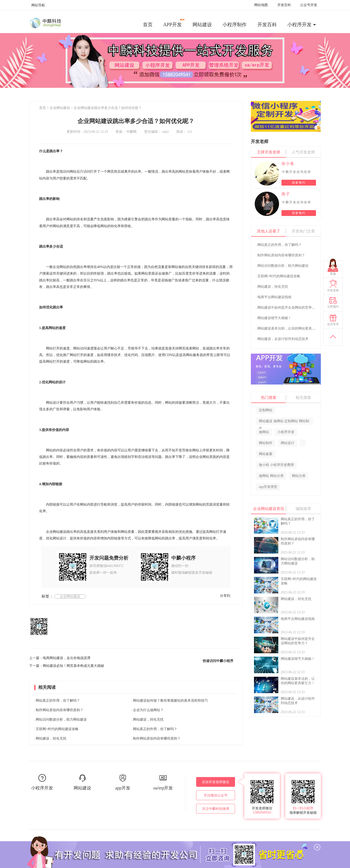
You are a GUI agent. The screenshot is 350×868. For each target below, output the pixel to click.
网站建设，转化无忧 (51, 738)
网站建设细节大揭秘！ (274, 318)
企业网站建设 (60, 108)
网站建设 (202, 25)
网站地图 (261, 5)
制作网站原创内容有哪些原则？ (60, 710)
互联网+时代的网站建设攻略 (57, 729)
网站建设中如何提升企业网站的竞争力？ (288, 308)
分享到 (225, 596)
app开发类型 (268, 487)
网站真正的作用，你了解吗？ (58, 701)
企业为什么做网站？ (148, 710)
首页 (148, 25)
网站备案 (266, 454)
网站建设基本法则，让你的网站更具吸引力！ (291, 328)
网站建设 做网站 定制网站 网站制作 (284, 422)
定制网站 (266, 410)
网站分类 (299, 476)
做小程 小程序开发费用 (276, 465)
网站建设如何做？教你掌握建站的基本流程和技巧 (170, 701)
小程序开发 (299, 25)
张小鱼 (288, 164)
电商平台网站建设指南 (274, 297)
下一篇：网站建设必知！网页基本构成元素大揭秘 (67, 666)
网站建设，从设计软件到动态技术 (283, 339)
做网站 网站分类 (271, 476)
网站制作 (266, 443)
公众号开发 (309, 5)
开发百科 (284, 5)
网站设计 (288, 443)
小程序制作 (235, 25)
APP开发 (174, 23)
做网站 (264, 432)
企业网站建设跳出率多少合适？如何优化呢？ (108, 108)
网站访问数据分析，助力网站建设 (61, 720)
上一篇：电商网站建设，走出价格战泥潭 (60, 658)
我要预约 (299, 183)
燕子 (286, 194)
